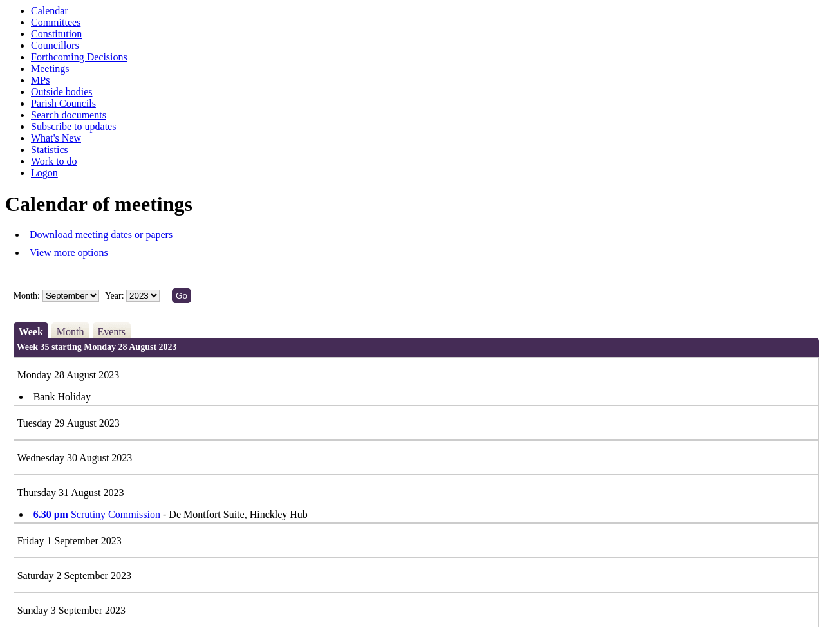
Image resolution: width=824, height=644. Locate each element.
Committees (56, 22)
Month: (27, 296)
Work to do (54, 161)
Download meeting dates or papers (101, 235)
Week (31, 332)
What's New (56, 138)
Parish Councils (63, 103)
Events (112, 332)
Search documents (69, 115)
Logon (44, 173)
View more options (69, 253)
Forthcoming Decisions (79, 57)
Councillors (55, 45)
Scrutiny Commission (97, 514)
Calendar (50, 11)
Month (70, 332)
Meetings (50, 69)
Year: (116, 296)
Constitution (56, 34)
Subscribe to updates (73, 126)
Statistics (50, 150)
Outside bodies (62, 92)
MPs (40, 80)
